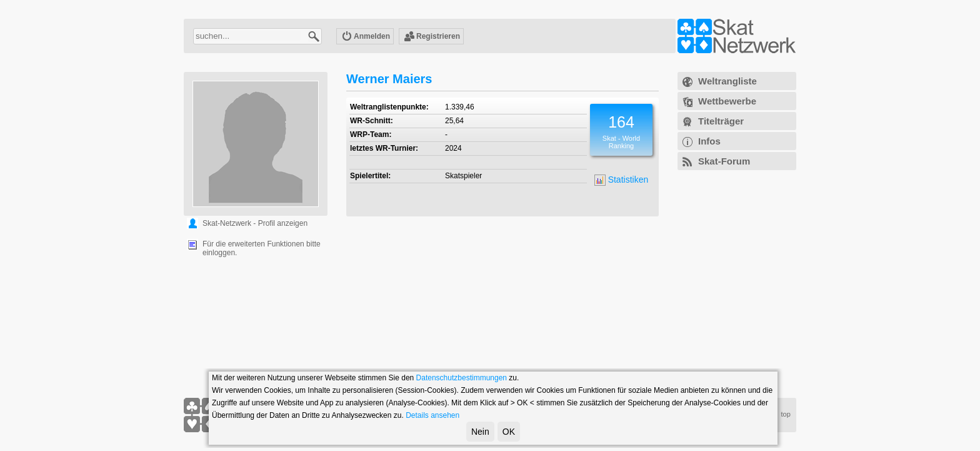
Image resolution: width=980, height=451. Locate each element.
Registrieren (432, 37)
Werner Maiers (389, 79)
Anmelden (366, 37)
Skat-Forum (724, 161)
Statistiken (621, 180)
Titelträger (721, 121)
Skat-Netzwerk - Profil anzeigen (255, 223)
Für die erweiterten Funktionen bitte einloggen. (262, 248)
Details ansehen (432, 415)
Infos (709, 141)
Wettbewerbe (727, 101)
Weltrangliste (727, 81)
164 (621, 122)
